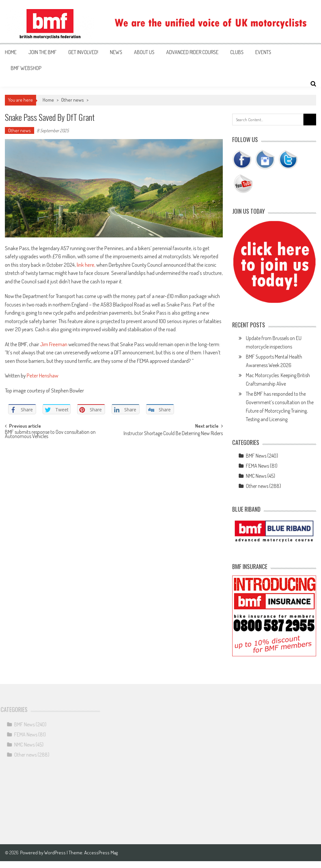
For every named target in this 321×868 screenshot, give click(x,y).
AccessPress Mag (101, 853)
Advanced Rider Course (192, 52)
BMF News (256, 456)
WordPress (55, 853)
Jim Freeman (54, 344)
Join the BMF (42, 52)
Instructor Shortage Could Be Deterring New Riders (173, 434)
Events (263, 52)
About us (144, 52)
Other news (73, 100)
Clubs (237, 52)
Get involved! (83, 52)
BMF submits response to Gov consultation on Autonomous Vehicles (50, 435)
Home (11, 52)
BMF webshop (26, 68)
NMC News (256, 476)
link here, (86, 265)
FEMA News (257, 466)
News (116, 52)
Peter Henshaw (42, 375)
